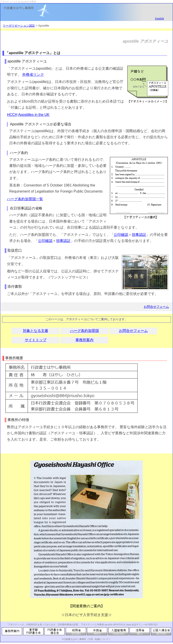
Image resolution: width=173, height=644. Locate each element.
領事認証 (139, 235)
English (160, 18)
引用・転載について (98, 639)
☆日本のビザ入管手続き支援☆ (86, 615)
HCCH (12, 115)
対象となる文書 (36, 331)
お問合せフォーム (156, 307)
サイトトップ (36, 340)
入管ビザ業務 (112, 433)
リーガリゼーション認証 (19, 26)
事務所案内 (84, 340)
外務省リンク (33, 75)
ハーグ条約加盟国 (84, 331)
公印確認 (121, 235)
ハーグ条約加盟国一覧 (25, 199)
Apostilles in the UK (34, 115)
